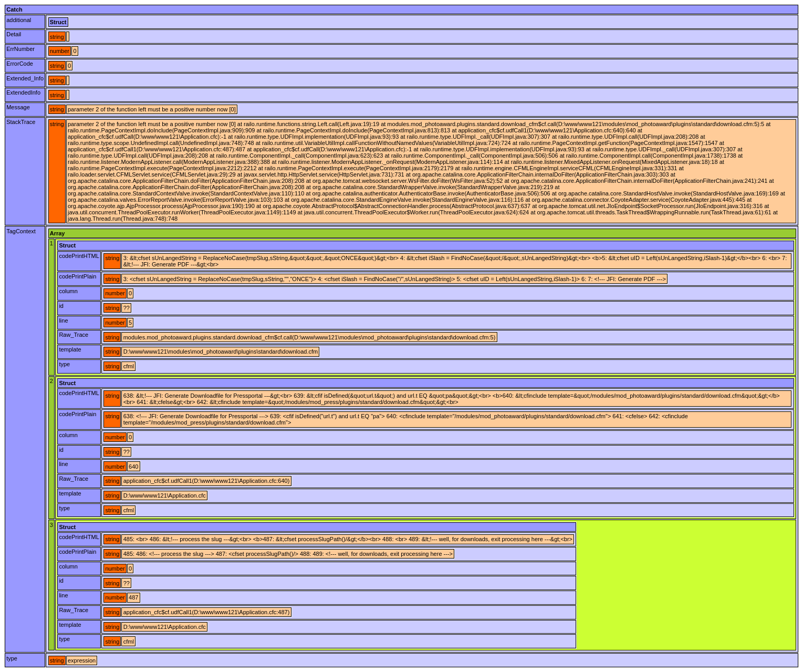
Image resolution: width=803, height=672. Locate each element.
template (70, 349)
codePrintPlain (77, 276)
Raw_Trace (74, 335)
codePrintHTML (79, 256)
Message (18, 107)
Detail (14, 34)
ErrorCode (20, 64)
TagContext (21, 231)
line (63, 321)
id (61, 306)
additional (19, 20)
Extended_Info (25, 78)
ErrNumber (20, 49)
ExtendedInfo (23, 92)
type (64, 364)
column (68, 291)
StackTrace (21, 122)
